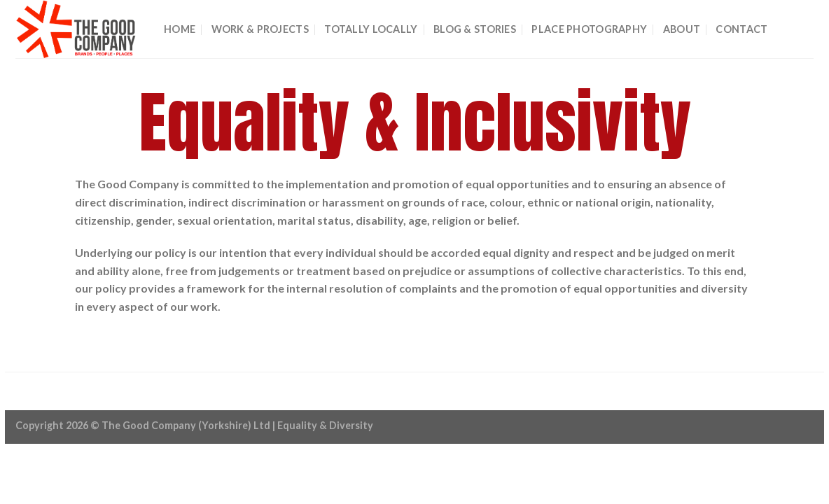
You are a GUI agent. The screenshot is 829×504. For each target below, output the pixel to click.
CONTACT (741, 29)
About (682, 29)
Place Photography (589, 29)
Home (180, 29)
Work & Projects (260, 29)
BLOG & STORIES (475, 29)
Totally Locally (371, 29)
